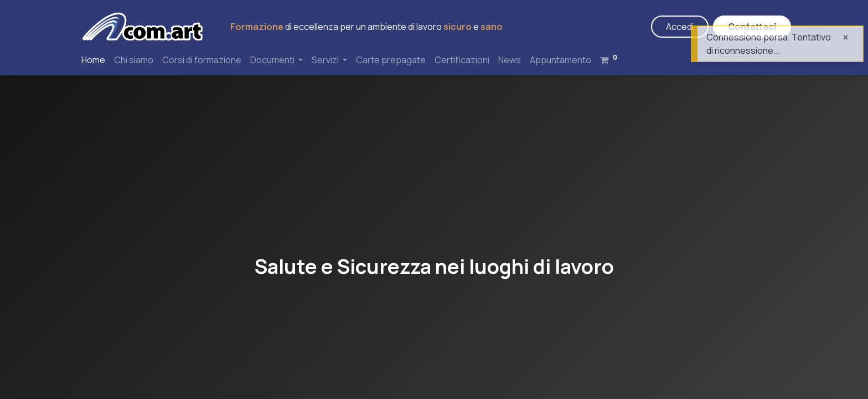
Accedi (680, 27)
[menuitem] (93, 60)
